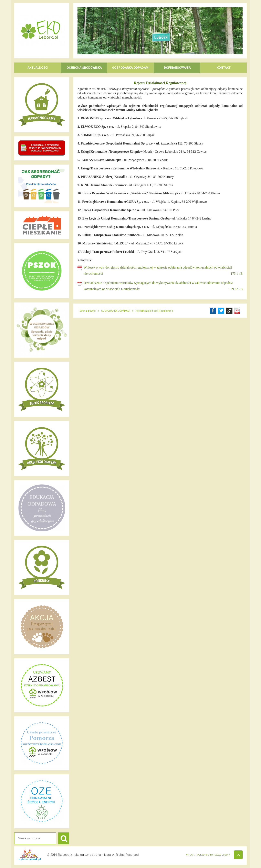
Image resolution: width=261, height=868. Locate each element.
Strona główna (88, 311)
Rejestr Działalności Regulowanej (155, 311)
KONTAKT (224, 68)
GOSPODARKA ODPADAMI (131, 68)
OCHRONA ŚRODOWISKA (84, 68)
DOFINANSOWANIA (177, 68)
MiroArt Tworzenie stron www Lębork (206, 855)
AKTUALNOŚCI (38, 68)
